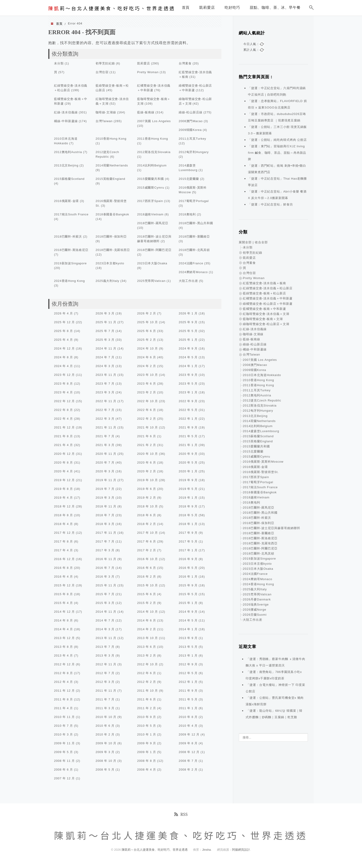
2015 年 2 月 (147, 603)
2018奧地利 (187, 214)
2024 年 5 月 (188, 357)
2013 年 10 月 (148, 638)
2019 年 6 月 (147, 489)
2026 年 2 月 (147, 313)
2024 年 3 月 (105, 366)
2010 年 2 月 (105, 734)
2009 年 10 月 (106, 743)
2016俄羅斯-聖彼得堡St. (261, 472)
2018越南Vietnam (150, 214)
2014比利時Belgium (152, 165)
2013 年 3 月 (105, 656)
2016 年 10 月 (148, 559)
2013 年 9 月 (188, 638)
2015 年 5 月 (188, 594)
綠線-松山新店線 (191, 112)
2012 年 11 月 (106, 664)
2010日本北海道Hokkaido (262, 375)
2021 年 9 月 (188, 427)
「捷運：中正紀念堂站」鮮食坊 (270, 204)
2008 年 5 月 (105, 770)
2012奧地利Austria (68, 152)
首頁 (59, 24)
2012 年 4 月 (63, 682)
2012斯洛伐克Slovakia (154, 152)
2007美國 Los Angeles (154, 121)
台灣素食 (185, 63)
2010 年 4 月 (188, 726)
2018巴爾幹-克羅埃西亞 (113, 250)
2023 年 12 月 (64, 375)
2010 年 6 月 (105, 726)
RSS (181, 814)
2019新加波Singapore (70, 263)
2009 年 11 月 (64, 743)
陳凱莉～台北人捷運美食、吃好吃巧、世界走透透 (155, 850)
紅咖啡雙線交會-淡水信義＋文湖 (266, 314)
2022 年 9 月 (188, 401)
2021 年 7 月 (105, 436)
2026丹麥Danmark (257, 599)
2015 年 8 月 (63, 594)
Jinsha (206, 850)
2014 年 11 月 (106, 612)
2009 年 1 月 (147, 752)
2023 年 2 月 (147, 392)
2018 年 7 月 (105, 515)
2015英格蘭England (110, 179)
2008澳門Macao (191, 121)
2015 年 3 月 (105, 603)
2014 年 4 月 (63, 629)
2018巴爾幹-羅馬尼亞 (153, 223)
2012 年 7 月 (105, 673)
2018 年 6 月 (147, 515)
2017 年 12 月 (64, 533)
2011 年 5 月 (188, 699)
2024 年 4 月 (63, 366)
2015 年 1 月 (188, 603)
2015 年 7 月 (105, 594)
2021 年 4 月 (63, 445)
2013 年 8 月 (63, 647)
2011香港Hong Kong (153, 139)
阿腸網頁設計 (241, 850)
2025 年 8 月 (63, 331)
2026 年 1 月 (188, 313)
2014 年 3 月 (105, 629)
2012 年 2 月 (147, 682)
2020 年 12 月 (64, 454)
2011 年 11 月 (106, 691)
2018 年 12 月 (64, 506)
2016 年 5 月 (188, 568)
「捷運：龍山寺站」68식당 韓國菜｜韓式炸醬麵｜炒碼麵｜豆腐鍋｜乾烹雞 (274, 714)
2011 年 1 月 (188, 708)
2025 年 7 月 (105, 331)
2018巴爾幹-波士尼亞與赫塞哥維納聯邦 (271, 528)
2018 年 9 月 (188, 506)
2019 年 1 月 (188, 498)
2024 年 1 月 (188, 366)
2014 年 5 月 (188, 620)
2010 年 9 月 (147, 717)
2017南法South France (71, 214)
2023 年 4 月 (63, 392)
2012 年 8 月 (63, 673)
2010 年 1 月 (147, 734)
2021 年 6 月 (147, 436)
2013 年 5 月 (188, 647)
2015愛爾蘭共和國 (151, 179)
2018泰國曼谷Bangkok (112, 214)
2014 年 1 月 (188, 629)
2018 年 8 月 (63, 515)
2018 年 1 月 (188, 524)
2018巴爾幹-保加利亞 (111, 237)
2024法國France (191, 263)
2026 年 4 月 (63, 313)
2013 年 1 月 (188, 656)
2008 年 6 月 (63, 770)
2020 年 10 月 (148, 454)
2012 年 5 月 (188, 673)
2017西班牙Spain (150, 201)
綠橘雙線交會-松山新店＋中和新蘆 (268, 304)
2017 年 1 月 (188, 550)
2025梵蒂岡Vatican (151, 281)
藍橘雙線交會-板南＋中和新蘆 (264, 309)
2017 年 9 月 (188, 533)
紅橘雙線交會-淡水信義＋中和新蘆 (268, 298)
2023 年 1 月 (188, 392)
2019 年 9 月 (188, 480)
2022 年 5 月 (188, 410)
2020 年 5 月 (188, 463)
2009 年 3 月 (105, 752)
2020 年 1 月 (188, 471)
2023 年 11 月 (106, 375)
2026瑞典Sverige (256, 604)
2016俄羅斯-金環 (66, 201)
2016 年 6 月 (147, 568)
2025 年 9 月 (188, 322)
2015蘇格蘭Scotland (69, 179)
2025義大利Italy (107, 281)
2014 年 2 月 (147, 629)
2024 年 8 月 (63, 357)
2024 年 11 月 (106, 348)
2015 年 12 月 (64, 585)
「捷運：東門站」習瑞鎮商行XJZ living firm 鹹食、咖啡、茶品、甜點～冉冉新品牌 (277, 153)
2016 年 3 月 (105, 577)
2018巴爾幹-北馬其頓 (194, 250)
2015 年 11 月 (106, 585)
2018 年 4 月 (63, 524)
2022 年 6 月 (147, 410)
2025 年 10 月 (148, 322)
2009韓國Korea (190, 130)
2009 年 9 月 (147, 743)
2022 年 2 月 (147, 419)
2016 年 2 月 (147, 577)
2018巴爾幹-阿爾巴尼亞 (154, 250)
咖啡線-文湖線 (106, 112)
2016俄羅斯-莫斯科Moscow (263, 462)
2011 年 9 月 (188, 691)
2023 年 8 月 (63, 384)
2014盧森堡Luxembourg (261, 431)
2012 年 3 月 (105, 682)
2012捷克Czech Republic (262, 400)
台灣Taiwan (104, 121)
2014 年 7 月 (105, 620)
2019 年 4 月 (63, 498)
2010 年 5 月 (147, 726)
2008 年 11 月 (64, 761)
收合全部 (261, 242)
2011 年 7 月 (105, 699)
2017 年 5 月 (188, 541)
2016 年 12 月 (64, 559)
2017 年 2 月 (147, 550)
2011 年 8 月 (63, 699)
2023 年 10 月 (148, 375)
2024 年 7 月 (105, 357)
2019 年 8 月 (63, 489)
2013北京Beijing (66, 165)
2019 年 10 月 (148, 480)
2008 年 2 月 (188, 770)
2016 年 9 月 (188, 559)
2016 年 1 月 (188, 577)
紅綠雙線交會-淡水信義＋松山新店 (268, 288)
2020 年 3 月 (105, 471)
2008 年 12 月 (189, 752)
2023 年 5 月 (188, 384)
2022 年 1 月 (188, 419)
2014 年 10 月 (148, 612)
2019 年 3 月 (105, 498)
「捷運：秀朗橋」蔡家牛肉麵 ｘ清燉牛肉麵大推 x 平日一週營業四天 (275, 662)
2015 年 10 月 (148, 585)
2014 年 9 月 (188, 612)
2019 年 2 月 (147, 498)
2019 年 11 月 (106, 480)
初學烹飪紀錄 (105, 63)
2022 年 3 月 (105, 419)
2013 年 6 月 (147, 647)
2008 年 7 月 (188, 761)
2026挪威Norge (255, 610)
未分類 (59, 63)
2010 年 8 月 (188, 717)
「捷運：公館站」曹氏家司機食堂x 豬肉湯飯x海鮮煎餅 (275, 701)
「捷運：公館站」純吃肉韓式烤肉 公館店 (277, 140)
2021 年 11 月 (106, 427)
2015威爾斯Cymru (151, 188)
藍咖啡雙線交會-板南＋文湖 (263, 319)
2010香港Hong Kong (111, 139)
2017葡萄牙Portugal (194, 201)
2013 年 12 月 (64, 638)
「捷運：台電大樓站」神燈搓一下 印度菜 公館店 (275, 688)
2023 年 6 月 (147, 384)
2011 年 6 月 (147, 699)
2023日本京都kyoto (110, 263)
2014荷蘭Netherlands (112, 165)
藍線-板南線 (146, 112)
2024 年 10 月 (148, 348)
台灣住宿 (102, 72)
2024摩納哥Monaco (193, 272)
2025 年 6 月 (147, 331)
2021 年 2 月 (147, 445)
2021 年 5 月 (188, 436)
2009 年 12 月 (189, 734)
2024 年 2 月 (147, 366)
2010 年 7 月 (63, 726)
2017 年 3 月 (105, 550)
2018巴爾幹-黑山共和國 (196, 223)
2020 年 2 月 (147, 471)
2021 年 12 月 (64, 427)
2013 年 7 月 (105, 647)
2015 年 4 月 (63, 603)
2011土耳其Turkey (192, 139)
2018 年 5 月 (188, 515)
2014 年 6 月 (147, 620)
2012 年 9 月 (188, 664)
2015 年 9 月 (188, 585)
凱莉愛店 (144, 63)
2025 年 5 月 (188, 331)
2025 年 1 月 (188, 340)
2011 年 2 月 (147, 708)
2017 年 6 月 (147, 541)
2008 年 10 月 (106, 761)
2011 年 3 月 (105, 708)
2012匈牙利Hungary (194, 152)
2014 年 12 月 (64, 612)
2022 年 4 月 (63, 419)
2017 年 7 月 (105, 541)
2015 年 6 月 (147, 594)
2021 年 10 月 (148, 427)
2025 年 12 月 (64, 322)
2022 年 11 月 (106, 401)
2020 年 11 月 (106, 454)
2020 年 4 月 (63, 471)
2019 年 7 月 (105, 489)
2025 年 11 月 (106, 322)
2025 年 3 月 (105, 340)
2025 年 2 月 (147, 340)
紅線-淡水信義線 (66, 112)
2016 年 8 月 (63, 568)
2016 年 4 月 (63, 577)
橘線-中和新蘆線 (66, 121)
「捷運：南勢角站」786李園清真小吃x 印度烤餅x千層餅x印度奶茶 (274, 675)
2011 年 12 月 (64, 691)
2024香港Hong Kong (69, 281)
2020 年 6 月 (147, 463)
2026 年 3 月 (105, 313)
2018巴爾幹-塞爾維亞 (194, 237)
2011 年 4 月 (63, 708)
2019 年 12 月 (64, 480)
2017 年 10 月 (148, 533)
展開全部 (245, 242)
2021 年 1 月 (188, 445)
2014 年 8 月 (63, 620)
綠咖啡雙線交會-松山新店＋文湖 (266, 324)
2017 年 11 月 (106, 533)
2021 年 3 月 (105, 445)
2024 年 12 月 (64, 348)
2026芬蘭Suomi (255, 615)
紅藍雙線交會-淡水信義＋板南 (264, 283)
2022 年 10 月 (148, 401)
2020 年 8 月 (63, 463)
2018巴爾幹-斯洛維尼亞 (71, 250)
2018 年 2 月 (147, 524)
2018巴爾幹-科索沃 (68, 237)
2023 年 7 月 (105, 384)
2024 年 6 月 (147, 357)
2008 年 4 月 (147, 770)
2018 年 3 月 (105, 524)
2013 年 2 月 (147, 656)
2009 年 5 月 (63, 752)
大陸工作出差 (188, 281)
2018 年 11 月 (106, 506)
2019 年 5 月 (188, 489)
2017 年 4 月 (63, 550)
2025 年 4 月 (63, 340)
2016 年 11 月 (106, 559)
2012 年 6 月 (147, 673)
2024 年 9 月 (188, 348)
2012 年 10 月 (148, 664)
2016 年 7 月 (105, 568)
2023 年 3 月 (105, 392)
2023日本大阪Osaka (152, 263)
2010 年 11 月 (64, 717)
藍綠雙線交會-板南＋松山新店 (264, 293)
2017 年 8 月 (63, 541)
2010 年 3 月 (63, 734)
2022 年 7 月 (105, 410)
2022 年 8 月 (63, 410)
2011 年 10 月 (148, 691)
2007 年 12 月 (64, 778)
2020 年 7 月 (105, 463)
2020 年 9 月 (188, 454)
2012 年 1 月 (188, 682)
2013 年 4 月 (63, 656)
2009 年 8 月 (188, 743)
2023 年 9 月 (188, 375)
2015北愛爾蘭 (189, 179)
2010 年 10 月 (106, 717)
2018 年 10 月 (148, 506)
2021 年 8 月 (63, 436)
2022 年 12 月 (64, 401)
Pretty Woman (148, 72)
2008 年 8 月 (147, 761)
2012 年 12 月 (64, 664)
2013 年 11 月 (106, 638)
